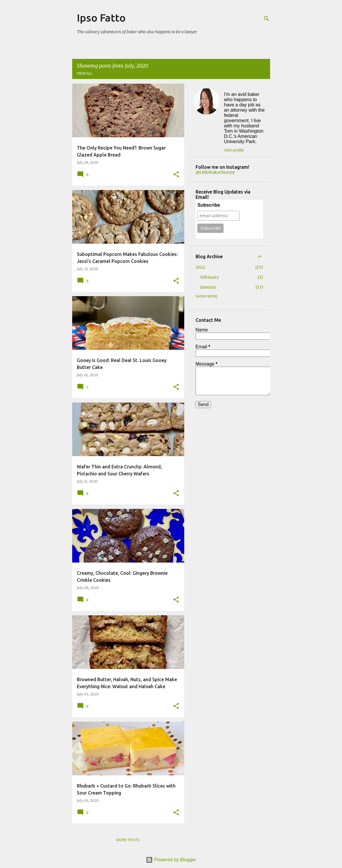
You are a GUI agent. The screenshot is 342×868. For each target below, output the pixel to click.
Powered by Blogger (171, 860)
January (208, 287)
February (210, 277)
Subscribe (209, 205)
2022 (200, 267)
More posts (128, 840)
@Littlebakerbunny (215, 172)
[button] (176, 175)
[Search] (267, 19)
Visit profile (234, 150)
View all (85, 73)
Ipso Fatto (101, 18)
